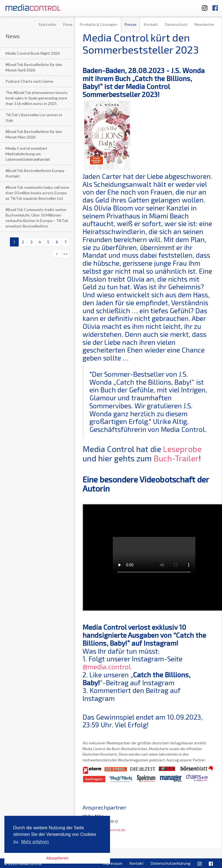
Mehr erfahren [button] (35, 842)
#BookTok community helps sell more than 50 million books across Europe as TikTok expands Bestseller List (37, 193)
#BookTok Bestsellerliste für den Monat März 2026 (34, 134)
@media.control (107, 667)
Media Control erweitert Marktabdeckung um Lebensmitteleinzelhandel (28, 154)
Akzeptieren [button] (57, 858)
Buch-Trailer (176, 458)
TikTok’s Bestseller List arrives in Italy (34, 117)
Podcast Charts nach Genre (29, 81)
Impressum (113, 863)
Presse (130, 24)
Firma (68, 24)
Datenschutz (176, 24)
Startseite (47, 24)
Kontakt (151, 24)
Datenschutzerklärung (171, 863)
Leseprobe (182, 449)
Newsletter (204, 24)
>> (65, 254)
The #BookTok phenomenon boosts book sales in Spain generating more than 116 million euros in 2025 (37, 98)
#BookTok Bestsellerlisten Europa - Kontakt (36, 173)
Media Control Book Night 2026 (33, 53)
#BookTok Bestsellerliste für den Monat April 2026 (34, 67)
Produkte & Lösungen (98, 24)
